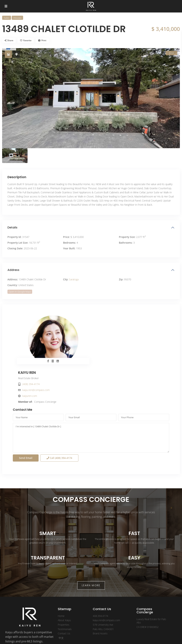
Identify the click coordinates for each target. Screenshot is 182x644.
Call (59, 420)
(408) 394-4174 (109, 330)
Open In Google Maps (20, 292)
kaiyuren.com (108, 341)
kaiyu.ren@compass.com (114, 336)
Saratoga (74, 279)
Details (12, 227)
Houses (17, 18)
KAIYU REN (105, 318)
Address (13, 270)
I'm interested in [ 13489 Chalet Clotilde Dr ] (91, 400)
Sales (7, 18)
